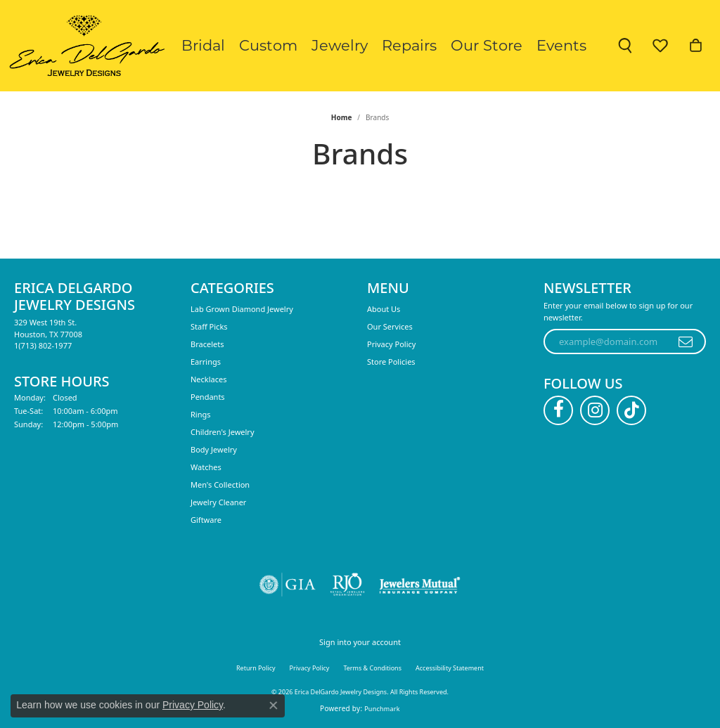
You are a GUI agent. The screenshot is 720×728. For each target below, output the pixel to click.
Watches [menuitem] (206, 467)
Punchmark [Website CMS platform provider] (382, 709)
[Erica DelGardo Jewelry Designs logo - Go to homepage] (84, 46)
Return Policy (256, 668)
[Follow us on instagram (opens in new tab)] (595, 410)
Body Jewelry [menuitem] (214, 449)
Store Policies (391, 362)
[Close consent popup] (274, 706)
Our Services (390, 326)
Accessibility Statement (450, 668)
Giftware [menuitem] (206, 520)
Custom (268, 45)
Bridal (203, 45)
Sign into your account (360, 642)
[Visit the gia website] (288, 585)
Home (342, 117)
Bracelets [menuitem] (207, 344)
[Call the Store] (43, 345)
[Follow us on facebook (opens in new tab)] (558, 410)
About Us (384, 309)
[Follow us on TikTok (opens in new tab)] (631, 410)
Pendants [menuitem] (208, 397)
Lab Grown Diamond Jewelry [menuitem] (242, 309)
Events (561, 45)
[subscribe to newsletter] (686, 342)
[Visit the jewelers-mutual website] (419, 585)
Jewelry (340, 45)
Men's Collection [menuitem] (220, 485)
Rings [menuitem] (201, 414)
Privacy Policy (391, 344)
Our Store (487, 45)
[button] (625, 46)
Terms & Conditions (372, 668)
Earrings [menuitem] (206, 362)
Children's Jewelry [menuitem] (223, 432)
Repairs (409, 45)
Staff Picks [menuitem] (209, 326)
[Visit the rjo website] (347, 585)
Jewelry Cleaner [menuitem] (218, 502)
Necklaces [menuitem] (208, 379)
